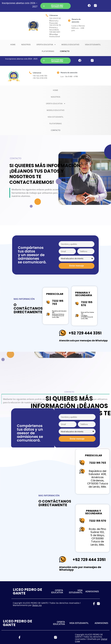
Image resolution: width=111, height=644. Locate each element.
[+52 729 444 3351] (63, 333)
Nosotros (26, 45)
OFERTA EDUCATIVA (57, 587)
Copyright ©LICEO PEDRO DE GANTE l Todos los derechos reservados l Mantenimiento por (47, 599)
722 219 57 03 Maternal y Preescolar (55, 21)
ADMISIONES (92, 587)
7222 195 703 (58, 302)
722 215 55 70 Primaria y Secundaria (55, 27)
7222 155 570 (87, 304)
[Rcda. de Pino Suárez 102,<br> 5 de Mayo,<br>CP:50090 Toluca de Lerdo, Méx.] (77, 315)
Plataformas (48, 51)
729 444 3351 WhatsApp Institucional (55, 34)
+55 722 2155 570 (40, 78)
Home (13, 45)
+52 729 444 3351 (85, 333)
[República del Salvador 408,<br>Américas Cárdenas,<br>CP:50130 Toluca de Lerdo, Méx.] (48, 314)
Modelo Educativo (70, 45)
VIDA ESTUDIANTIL (76, 587)
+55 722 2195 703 (40, 76)
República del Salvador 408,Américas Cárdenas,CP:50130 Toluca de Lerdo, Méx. (59, 314)
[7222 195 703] (48, 302)
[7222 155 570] (77, 303)
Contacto (65, 51)
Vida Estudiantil (93, 45)
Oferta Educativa (46, 45)
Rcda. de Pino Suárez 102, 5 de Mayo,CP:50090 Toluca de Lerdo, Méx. (87, 315)
